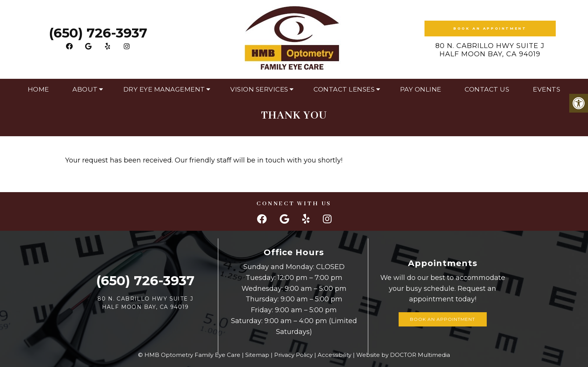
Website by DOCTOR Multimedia (403, 355)
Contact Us (487, 89)
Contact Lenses (344, 89)
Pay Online (421, 89)
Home (38, 89)
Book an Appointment (490, 28)
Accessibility (334, 355)
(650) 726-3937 (98, 33)
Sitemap (257, 355)
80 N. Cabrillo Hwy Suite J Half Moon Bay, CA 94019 (490, 50)
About (85, 89)
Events (547, 89)
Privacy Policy (293, 355)
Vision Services (259, 89)
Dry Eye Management (164, 89)
